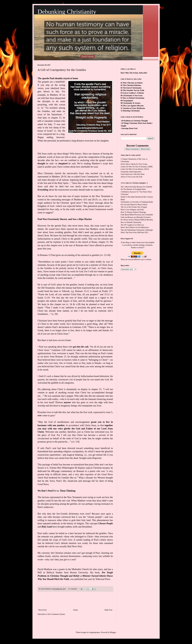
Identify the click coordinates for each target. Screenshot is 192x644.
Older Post (108, 610)
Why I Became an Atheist (133, 83)
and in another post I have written (54, 167)
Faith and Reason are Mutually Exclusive (136, 217)
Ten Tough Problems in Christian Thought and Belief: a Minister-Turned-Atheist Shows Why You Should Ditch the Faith (75, 576)
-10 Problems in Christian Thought (134, 121)
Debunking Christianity (67, 12)
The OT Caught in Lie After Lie (132, 225)
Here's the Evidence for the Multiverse (135, 227)
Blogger (113, 632)
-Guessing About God (129, 128)
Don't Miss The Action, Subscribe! (134, 73)
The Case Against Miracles (133, 106)
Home (76, 610)
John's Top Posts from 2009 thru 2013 (134, 232)
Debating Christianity (131, 111)
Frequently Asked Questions (131, 172)
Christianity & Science (132, 103)
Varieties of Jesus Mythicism (134, 108)
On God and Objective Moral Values (134, 205)
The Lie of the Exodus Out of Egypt (134, 207)
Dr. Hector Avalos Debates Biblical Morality (137, 220)
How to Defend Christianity (134, 98)
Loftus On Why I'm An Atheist (132, 169)
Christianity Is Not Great (133, 96)
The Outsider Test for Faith (134, 90)
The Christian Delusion (132, 85)
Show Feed (145, 149)
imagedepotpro (95, 632)
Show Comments (132, 149)
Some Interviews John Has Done (133, 174)
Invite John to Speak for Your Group (134, 164)
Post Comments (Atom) (56, 614)
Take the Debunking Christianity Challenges (137, 230)
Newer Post (43, 610)
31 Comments (73, 589)
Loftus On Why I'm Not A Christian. (134, 167)
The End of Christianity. (132, 88)
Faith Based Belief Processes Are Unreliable (137, 215)
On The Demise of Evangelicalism (133, 189)
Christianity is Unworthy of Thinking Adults (137, 202)
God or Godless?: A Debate (133, 93)
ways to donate (146, 259)
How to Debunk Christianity (131, 222)
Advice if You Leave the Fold (132, 177)
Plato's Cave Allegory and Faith (132, 210)
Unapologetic (128, 101)
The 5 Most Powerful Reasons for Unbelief (136, 187)
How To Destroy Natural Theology (133, 212)
